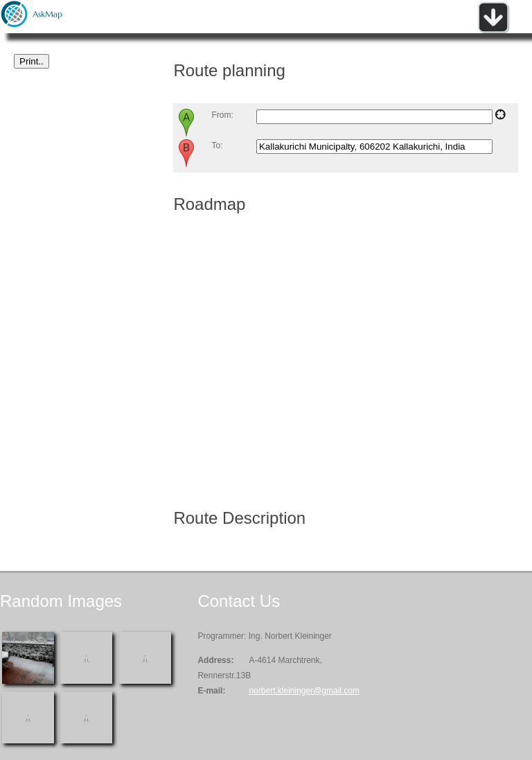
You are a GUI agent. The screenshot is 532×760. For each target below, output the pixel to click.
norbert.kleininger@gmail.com (304, 691)
